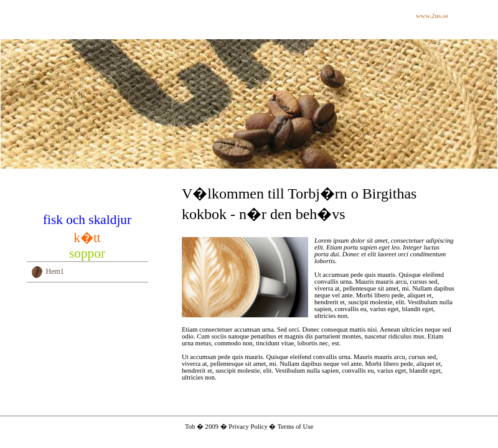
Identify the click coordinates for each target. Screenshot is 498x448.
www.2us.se (432, 16)
